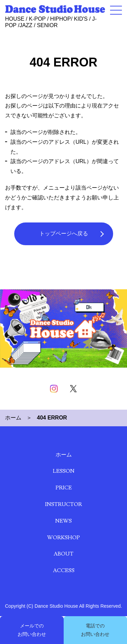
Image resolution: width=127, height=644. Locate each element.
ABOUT (63, 554)
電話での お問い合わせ (95, 630)
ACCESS (64, 570)
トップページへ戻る (64, 233)
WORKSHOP (63, 538)
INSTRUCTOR (63, 504)
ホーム (13, 418)
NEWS (63, 521)
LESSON (64, 471)
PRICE (64, 488)
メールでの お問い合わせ (32, 630)
